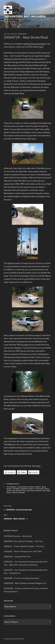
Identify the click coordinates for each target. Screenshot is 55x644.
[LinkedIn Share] (34, 472)
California (11, 487)
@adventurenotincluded (35, 44)
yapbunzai (22, 34)
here (41, 47)
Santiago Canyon (34, 491)
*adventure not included (25, 16)
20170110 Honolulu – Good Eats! (18, 536)
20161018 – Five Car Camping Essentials (21, 578)
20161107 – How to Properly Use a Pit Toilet (23, 551)
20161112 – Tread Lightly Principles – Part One (24, 546)
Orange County (13, 484)
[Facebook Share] (10, 472)
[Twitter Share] (22, 472)
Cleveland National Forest (29, 487)
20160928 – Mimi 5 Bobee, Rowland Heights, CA (25, 583)
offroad (17, 489)
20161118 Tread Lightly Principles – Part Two (23, 541)
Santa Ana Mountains (16, 491)
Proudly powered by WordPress (14, 639)
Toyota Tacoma (18, 493)
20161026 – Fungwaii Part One (17, 557)
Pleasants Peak (42, 489)
